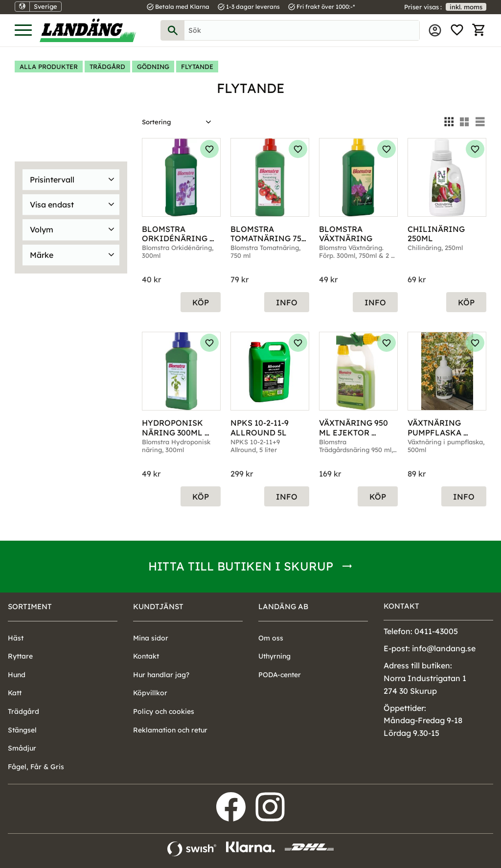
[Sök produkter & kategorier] (302, 30)
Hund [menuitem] (17, 675)
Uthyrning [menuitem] (274, 656)
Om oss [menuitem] (271, 638)
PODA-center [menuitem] (280, 675)
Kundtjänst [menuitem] (158, 606)
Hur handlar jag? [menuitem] (161, 675)
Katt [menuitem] (15, 693)
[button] (23, 31)
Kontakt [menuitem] (146, 656)
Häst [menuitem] (16, 638)
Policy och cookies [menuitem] (164, 711)
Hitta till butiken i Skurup (241, 566)
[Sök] (173, 30)
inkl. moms (466, 7)
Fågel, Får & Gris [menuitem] (36, 767)
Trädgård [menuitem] (23, 711)
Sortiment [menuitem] (30, 606)
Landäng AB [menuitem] (283, 606)
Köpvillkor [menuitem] (150, 693)
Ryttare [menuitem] (20, 656)
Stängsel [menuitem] (22, 730)
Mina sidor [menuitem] (435, 30)
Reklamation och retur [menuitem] (170, 730)
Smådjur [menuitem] (22, 748)
